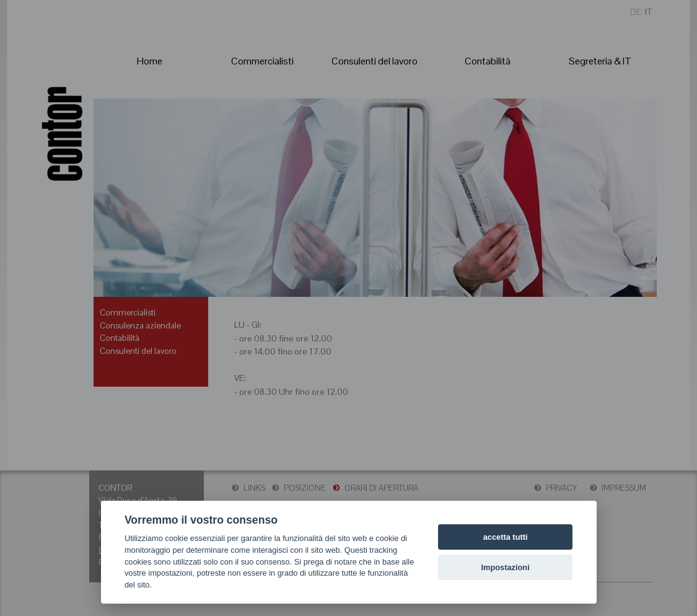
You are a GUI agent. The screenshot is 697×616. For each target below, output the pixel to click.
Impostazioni (506, 567)
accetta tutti (506, 537)
